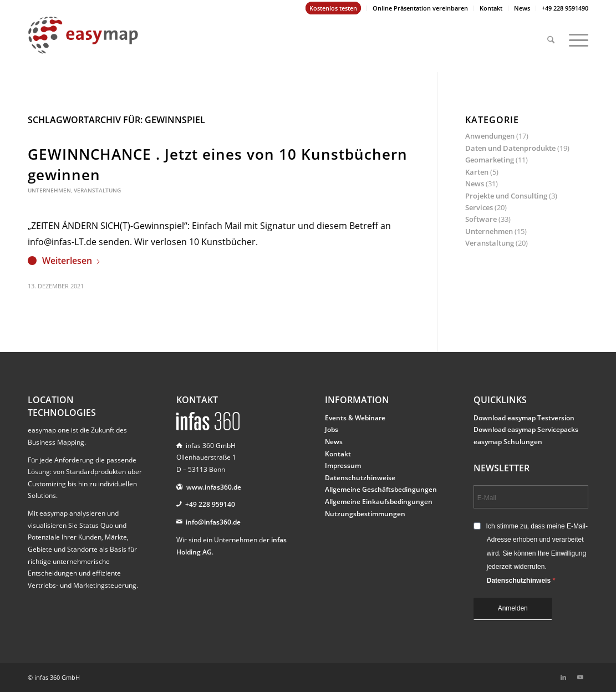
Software (481, 219)
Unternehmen (49, 190)
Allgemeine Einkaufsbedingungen (379, 502)
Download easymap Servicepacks (526, 429)
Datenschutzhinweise (360, 478)
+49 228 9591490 (565, 8)
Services (479, 207)
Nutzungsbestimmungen (365, 514)
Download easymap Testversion (524, 418)
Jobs (332, 429)
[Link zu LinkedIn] (563, 677)
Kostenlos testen (333, 8)
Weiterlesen (72, 261)
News (522, 8)
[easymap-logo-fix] (83, 44)
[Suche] (551, 35)
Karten (477, 172)
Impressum (343, 465)
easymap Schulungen (508, 442)
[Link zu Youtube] (580, 677)
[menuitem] (334, 8)
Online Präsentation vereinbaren (420, 8)
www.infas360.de (214, 487)
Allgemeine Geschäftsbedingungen (381, 489)
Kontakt (491, 8)
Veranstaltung (97, 190)
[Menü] (575, 35)
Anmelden (513, 608)
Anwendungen (490, 136)
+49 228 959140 (210, 504)
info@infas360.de (213, 522)
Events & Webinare (355, 418)
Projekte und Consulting (506, 196)
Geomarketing (490, 160)
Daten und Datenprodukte (510, 148)
